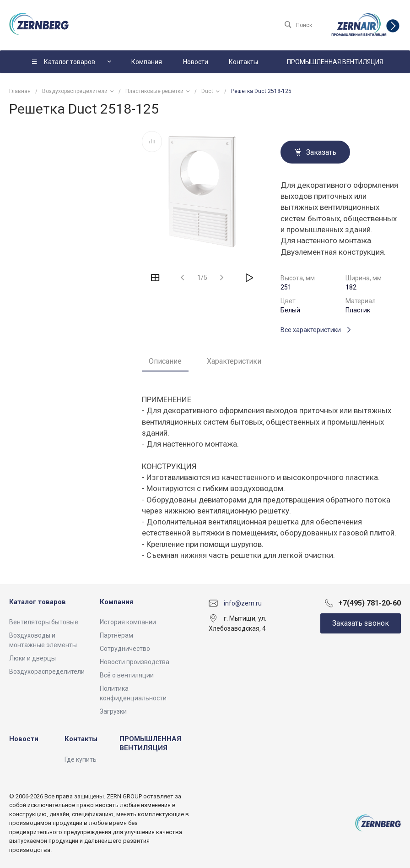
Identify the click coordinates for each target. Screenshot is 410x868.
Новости (24, 739)
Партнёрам (116, 635)
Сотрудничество (125, 649)
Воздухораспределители (47, 671)
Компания (116, 602)
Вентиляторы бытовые (44, 622)
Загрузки (113, 711)
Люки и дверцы (32, 658)
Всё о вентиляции (127, 675)
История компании (128, 622)
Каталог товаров (38, 602)
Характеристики (234, 361)
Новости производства (135, 662)
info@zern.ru (243, 603)
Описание (165, 361)
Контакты (81, 739)
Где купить (81, 759)
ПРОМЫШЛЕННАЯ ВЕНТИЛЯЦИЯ (150, 743)
